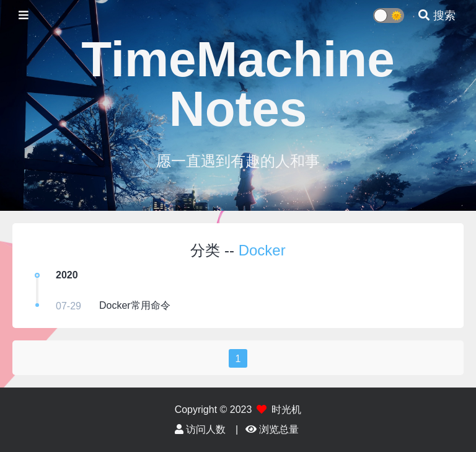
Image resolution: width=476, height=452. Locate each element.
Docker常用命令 (135, 305)
